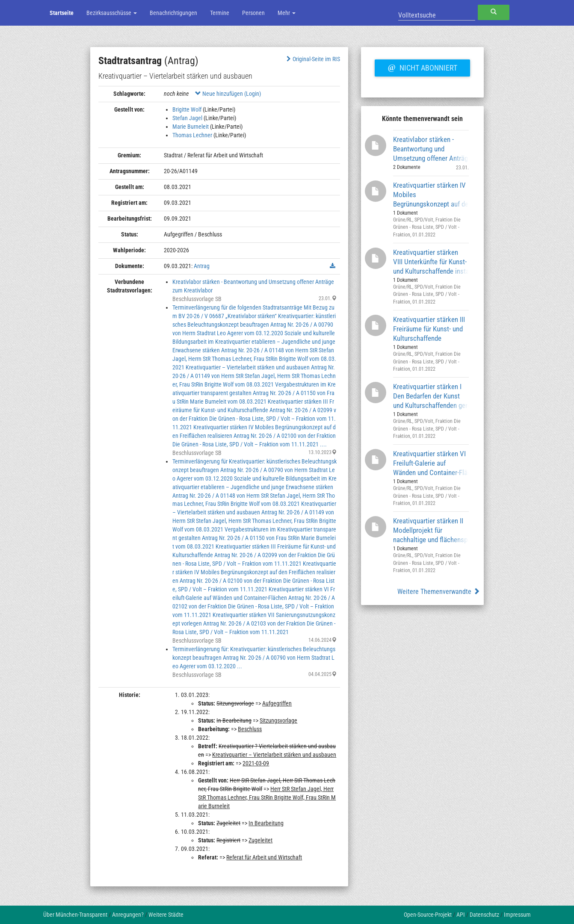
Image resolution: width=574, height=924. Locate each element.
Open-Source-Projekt (428, 915)
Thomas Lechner (192, 135)
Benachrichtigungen (173, 13)
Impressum (517, 915)
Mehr (287, 13)
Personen (253, 13)
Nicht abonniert (422, 67)
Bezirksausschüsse (112, 13)
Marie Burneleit (191, 127)
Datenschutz (484, 915)
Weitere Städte (166, 915)
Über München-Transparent (75, 915)
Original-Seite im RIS (312, 59)
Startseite (62, 13)
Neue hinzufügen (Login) (228, 94)
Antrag (202, 266)
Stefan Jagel (187, 118)
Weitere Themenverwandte (439, 592)
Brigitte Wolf (187, 109)
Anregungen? (128, 915)
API (461, 915)
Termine (220, 13)
